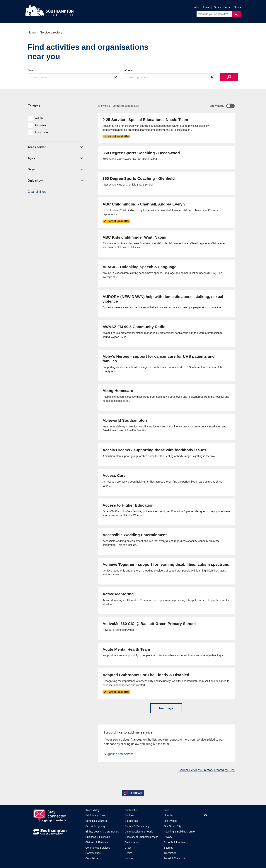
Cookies (129, 815)
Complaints (92, 858)
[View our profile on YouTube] (218, 816)
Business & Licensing (98, 837)
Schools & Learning (175, 842)
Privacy (168, 837)
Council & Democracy (137, 826)
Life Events (170, 821)
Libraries (169, 815)
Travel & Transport (174, 858)
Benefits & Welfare (96, 821)
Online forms (222, 7)
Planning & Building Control (180, 832)
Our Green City (173, 826)
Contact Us (131, 810)
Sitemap (169, 848)
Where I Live (202, 7)
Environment (132, 842)
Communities (93, 853)
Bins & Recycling (95, 826)
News (237, 7)
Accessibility (93, 810)
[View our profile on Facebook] (218, 810)
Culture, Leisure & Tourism (140, 832)
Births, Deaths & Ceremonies (102, 832)
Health (128, 853)
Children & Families (97, 842)
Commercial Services (98, 848)
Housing (129, 858)
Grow (128, 848)
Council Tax (131, 821)
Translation (170, 853)
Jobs (167, 810)
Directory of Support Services (141, 837)
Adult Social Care (96, 815)
